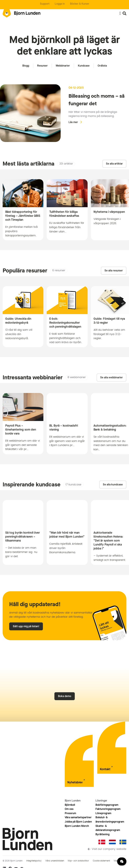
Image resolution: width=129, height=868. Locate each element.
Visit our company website (109, 849)
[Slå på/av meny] (120, 13)
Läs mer (73, 122)
